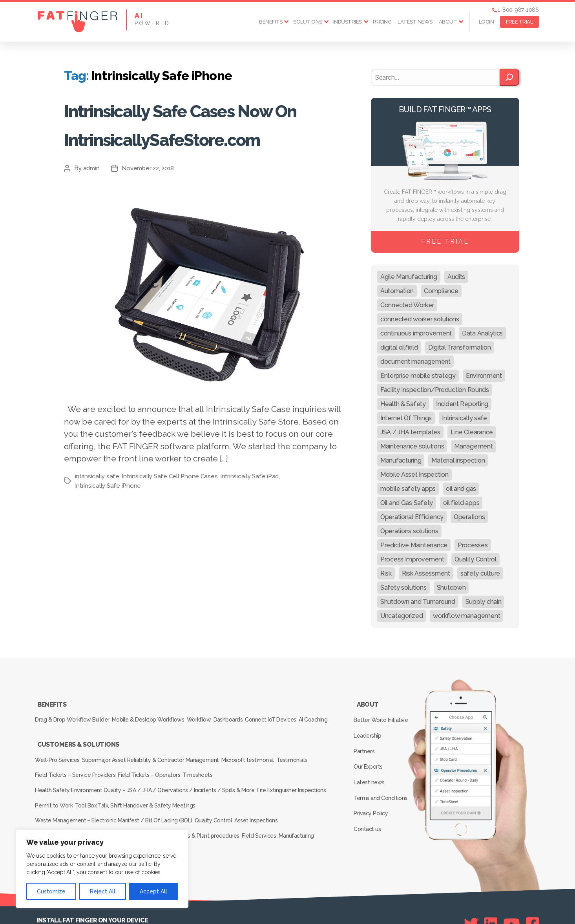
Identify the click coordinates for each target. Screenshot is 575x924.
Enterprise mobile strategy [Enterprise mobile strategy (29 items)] (418, 376)
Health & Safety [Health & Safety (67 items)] (403, 404)
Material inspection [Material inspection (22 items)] (458, 460)
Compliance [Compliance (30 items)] (441, 291)
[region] (102, 869)
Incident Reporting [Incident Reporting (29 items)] (462, 404)
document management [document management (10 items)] (415, 362)
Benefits (271, 22)
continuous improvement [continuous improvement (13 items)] (416, 333)
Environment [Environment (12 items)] (484, 376)
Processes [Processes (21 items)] (473, 545)
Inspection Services (61, 822)
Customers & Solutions (78, 745)
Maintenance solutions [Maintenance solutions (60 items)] (412, 446)
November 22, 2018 (151, 225)
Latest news (415, 22)
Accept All (153, 891)
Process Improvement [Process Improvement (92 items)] (412, 559)
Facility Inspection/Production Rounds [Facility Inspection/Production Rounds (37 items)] (435, 390)
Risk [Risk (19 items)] (386, 573)
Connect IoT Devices (297, 713)
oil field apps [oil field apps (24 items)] (461, 503)
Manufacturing (314, 811)
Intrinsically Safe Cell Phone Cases (171, 533)
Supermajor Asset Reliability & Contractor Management (157, 756)
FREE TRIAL (519, 22)
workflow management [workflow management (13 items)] (466, 616)
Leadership (370, 725)
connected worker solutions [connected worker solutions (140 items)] (420, 319)
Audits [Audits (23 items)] (456, 277)
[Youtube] (512, 893)
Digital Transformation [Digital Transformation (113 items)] (460, 347)
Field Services (271, 811)
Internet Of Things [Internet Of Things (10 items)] (406, 418)
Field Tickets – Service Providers (77, 767)
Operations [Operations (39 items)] (469, 517)
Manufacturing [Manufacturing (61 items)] (401, 460)
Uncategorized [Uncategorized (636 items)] (402, 616)
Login (486, 22)
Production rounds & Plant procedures (198, 811)
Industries (348, 22)
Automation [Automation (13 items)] (397, 291)
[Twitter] (471, 893)
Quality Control (219, 800)
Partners (367, 736)
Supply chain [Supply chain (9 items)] (484, 602)
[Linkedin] (491, 893)
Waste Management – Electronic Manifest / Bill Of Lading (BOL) (114, 800)
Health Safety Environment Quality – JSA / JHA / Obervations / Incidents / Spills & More (145, 778)
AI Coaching (52, 724)
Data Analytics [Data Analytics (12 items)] (482, 333)
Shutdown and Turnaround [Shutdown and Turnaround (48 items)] (418, 602)
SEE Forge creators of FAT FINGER (359, 907)
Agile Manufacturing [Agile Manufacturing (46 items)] (409, 277)
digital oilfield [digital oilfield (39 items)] (399, 347)
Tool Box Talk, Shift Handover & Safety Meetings (142, 789)
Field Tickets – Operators (156, 767)
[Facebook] (532, 893)
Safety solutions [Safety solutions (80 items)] (403, 588)
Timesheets (210, 767)
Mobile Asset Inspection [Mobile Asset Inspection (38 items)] (414, 475)
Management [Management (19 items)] (473, 446)
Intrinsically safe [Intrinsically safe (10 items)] (465, 418)
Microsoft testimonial (260, 756)
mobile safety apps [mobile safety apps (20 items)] (408, 489)
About (448, 22)
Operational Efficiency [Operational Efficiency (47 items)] (412, 517)
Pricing (382, 22)
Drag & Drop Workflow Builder (74, 713)
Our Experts (371, 748)
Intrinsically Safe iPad (252, 533)
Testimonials (310, 756)
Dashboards (247, 713)
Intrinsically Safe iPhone (109, 542)
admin (92, 225)
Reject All (103, 891)
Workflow (212, 713)
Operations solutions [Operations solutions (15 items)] (409, 531)
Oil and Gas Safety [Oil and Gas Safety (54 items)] (407, 503)
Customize (51, 891)
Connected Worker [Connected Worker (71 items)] (407, 305)
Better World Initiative (383, 714)
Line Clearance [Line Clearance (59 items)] (472, 432)
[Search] (509, 77)
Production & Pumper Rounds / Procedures (90, 811)
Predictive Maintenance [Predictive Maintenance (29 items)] (414, 545)
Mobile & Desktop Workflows (155, 713)
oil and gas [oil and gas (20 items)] (461, 489)
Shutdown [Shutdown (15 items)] (451, 588)
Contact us (370, 793)
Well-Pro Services (59, 756)
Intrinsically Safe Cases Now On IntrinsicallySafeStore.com (201, 151)
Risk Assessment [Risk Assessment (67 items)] (426, 573)
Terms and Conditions (383, 771)
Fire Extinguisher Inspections (295, 778)
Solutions (308, 22)
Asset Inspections (268, 800)
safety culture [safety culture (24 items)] (480, 573)
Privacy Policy (373, 782)
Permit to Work (56, 789)
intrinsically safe (97, 533)
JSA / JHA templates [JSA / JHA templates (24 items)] (410, 432)
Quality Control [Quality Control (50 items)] (476, 559)
